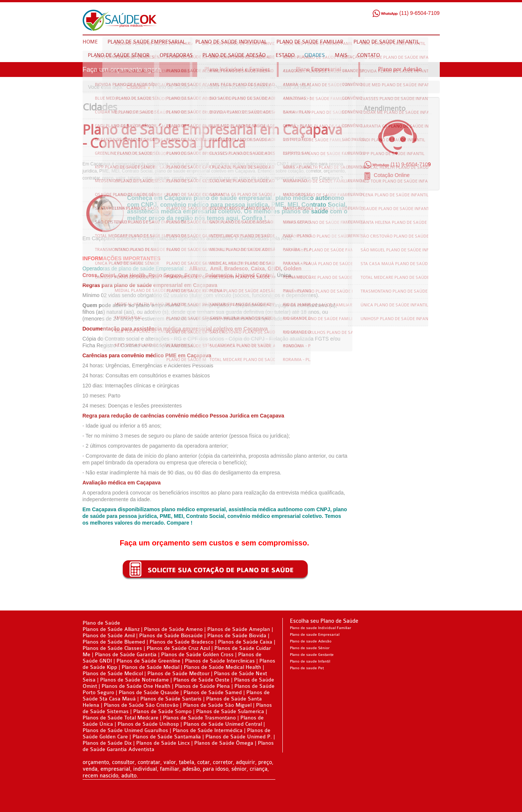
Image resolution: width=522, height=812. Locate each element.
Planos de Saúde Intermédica (208, 730)
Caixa (258, 268)
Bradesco (236, 268)
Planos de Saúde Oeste (202, 680)
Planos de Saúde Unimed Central (223, 724)
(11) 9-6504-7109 (406, 13)
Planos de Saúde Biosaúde (171, 636)
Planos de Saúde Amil (109, 636)
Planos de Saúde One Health (136, 686)
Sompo (193, 275)
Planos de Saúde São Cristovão (141, 705)
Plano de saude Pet (307, 668)
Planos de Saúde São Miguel (217, 705)
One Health (132, 275)
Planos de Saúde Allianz (111, 629)
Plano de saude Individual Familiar (321, 628)
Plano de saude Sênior (310, 648)
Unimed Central (255, 275)
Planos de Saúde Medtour (178, 674)
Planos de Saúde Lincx (163, 743)
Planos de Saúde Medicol (113, 674)
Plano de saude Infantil (310, 661)
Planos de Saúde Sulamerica (231, 711)
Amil (215, 268)
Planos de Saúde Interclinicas (220, 661)
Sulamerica (219, 275)
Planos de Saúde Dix (108, 743)
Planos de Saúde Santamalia (167, 737)
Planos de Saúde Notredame (134, 680)
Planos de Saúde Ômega (224, 743)
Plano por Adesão (400, 69)
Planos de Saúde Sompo (162, 711)
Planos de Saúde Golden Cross (197, 655)
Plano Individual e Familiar (237, 69)
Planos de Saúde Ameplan (239, 629)
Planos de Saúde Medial (150, 667)
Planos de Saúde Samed (213, 692)
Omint (108, 275)
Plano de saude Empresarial (315, 635)
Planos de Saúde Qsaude (149, 692)
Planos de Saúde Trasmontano (199, 718)
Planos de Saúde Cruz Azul (178, 648)
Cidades (136, 87)
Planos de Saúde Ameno (173, 629)
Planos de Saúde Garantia (126, 655)
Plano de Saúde (101, 623)
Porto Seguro (165, 275)
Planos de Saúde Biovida (238, 636)
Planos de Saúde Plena (202, 686)
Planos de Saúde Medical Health (222, 667)
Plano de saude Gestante (312, 655)
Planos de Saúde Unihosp (148, 724)
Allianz (197, 268)
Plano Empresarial (318, 69)
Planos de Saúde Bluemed (114, 642)
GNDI (274, 268)
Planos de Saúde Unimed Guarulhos (125, 730)
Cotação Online (391, 175)
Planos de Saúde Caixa (245, 642)
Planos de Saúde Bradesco (182, 642)
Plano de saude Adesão (311, 641)
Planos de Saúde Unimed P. (239, 737)
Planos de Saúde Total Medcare (121, 718)
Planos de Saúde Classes (112, 648)
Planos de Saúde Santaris (171, 699)
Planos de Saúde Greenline (148, 661)
